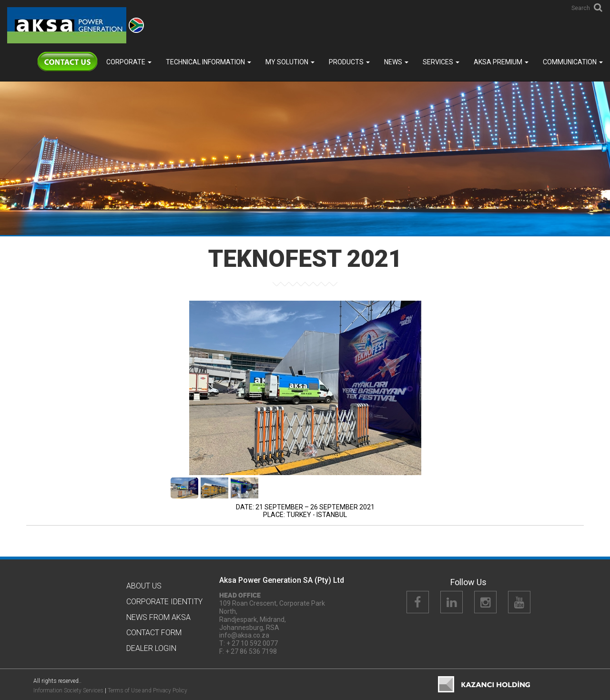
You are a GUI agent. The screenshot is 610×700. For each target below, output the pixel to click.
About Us (144, 586)
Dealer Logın (151, 648)
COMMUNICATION (573, 62)
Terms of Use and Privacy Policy (147, 690)
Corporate (129, 62)
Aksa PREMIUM (501, 62)
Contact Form (154, 633)
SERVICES (441, 62)
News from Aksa (158, 617)
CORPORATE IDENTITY (164, 602)
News (396, 62)
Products (349, 62)
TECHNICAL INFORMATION (208, 62)
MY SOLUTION (290, 62)
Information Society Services (68, 690)
